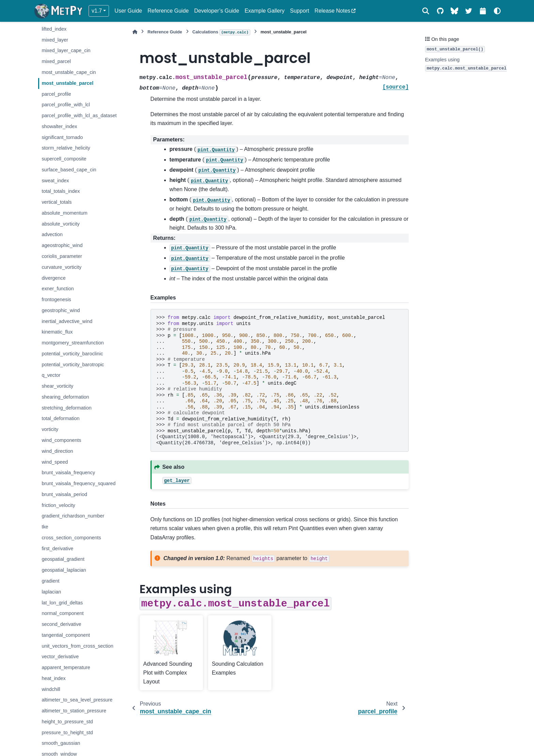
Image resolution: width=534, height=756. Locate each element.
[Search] (426, 11)
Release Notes (333, 11)
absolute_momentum (64, 213)
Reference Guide (168, 11)
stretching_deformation (66, 408)
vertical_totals (57, 202)
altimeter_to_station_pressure (74, 711)
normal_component (62, 613)
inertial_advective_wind (67, 321)
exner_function (58, 289)
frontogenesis (56, 299)
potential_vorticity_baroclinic (72, 354)
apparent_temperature (66, 667)
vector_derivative (60, 657)
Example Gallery (264, 11)
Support (300, 11)
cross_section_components (71, 538)
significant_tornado (62, 137)
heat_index (53, 678)
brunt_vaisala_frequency (68, 473)
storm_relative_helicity (66, 148)
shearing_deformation (65, 397)
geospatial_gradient (63, 559)
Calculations (221, 32)
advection (52, 234)
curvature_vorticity (61, 267)
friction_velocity (58, 505)
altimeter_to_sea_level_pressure (77, 700)
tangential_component (66, 635)
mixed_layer (55, 40)
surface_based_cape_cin (69, 170)
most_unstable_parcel (67, 83)
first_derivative (57, 549)
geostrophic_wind (61, 310)
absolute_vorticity (60, 224)
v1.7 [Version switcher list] (97, 11)
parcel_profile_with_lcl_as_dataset (79, 115)
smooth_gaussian (61, 743)
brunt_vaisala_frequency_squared (78, 483)
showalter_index (59, 126)
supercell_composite (64, 159)
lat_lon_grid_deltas (62, 603)
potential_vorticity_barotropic (73, 365)
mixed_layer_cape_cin (66, 50)
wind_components (61, 440)
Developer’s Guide (217, 11)
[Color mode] (497, 11)
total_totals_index (61, 191)
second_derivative (61, 624)
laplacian (51, 592)
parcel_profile (56, 94)
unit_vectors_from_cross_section (77, 646)
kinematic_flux (57, 332)
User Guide (128, 11)
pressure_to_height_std (67, 732)
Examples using (467, 64)
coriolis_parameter (62, 256)
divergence (53, 278)
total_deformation (60, 418)
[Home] (135, 32)
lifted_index (54, 29)
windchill (51, 689)
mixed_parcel (56, 61)
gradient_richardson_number (73, 516)
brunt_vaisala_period (64, 494)
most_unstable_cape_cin (69, 72)
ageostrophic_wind (62, 245)
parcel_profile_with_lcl (66, 105)
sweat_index (55, 181)
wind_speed (55, 462)
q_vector (51, 375)
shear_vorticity (57, 386)
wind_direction (57, 451)
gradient (50, 581)
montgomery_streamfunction (73, 343)
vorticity (50, 429)
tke (45, 527)
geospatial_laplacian (64, 570)
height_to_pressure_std (67, 722)
